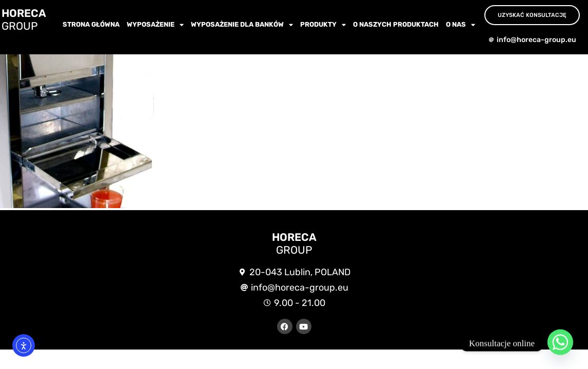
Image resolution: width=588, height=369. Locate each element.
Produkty (323, 25)
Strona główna (91, 24)
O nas (460, 25)
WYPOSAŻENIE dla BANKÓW (242, 25)
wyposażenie (155, 25)
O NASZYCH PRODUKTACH (396, 24)
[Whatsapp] (560, 343)
